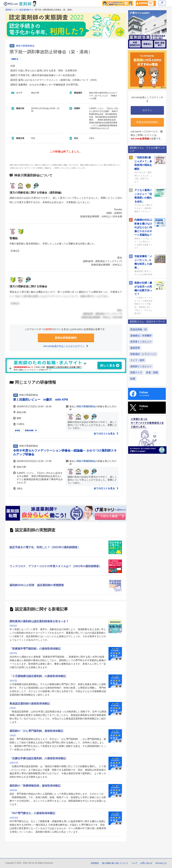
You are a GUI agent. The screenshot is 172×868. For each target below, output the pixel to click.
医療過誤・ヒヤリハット (143, 354)
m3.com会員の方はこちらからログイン (66, 346)
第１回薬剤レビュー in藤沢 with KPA (41, 400)
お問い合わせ (146, 863)
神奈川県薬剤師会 (25, 46)
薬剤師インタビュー (141, 366)
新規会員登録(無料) (66, 338)
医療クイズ (136, 372)
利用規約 (95, 863)
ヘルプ (134, 863)
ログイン (162, 3)
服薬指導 (135, 348)
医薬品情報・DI (31, 430)
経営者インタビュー (141, 342)
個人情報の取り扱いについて (115, 863)
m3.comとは (161, 863)
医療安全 (15, 59)
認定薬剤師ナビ (26, 10)
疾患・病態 (152, 372)
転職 (133, 379)
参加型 (18, 430)
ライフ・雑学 (137, 360)
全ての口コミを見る (106, 434)
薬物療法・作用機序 (141, 336)
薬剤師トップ (11, 10)
